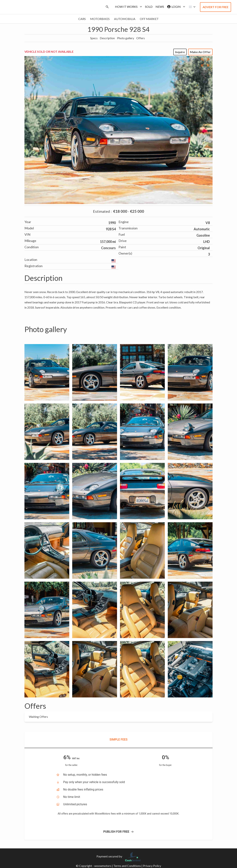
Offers (141, 38)
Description (107, 38)
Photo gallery (126, 38)
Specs (94, 38)
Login (175, 7)
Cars (82, 19)
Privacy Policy (152, 866)
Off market (149, 19)
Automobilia (125, 19)
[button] (191, 7)
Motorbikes (100, 19)
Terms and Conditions (127, 866)
